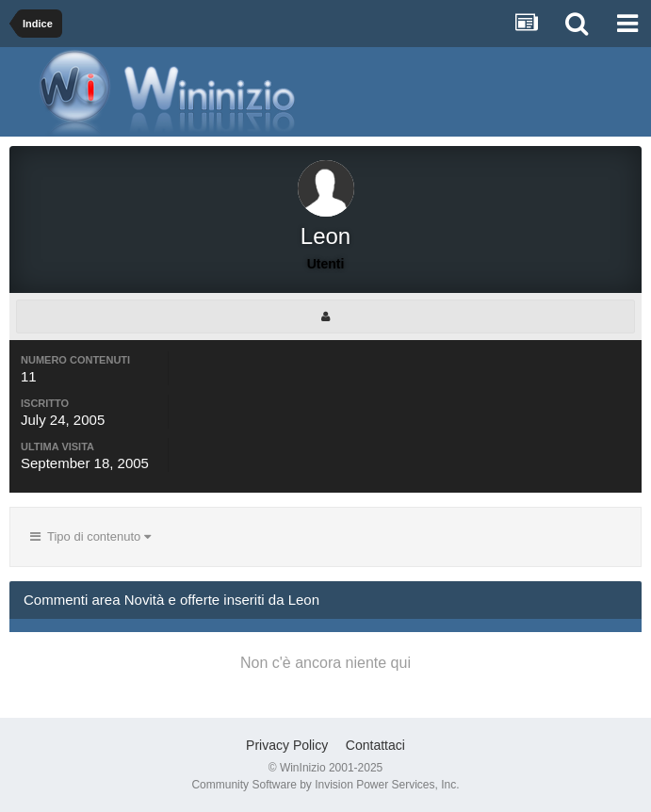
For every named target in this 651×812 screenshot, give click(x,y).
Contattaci (375, 745)
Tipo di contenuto (90, 536)
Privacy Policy (287, 745)
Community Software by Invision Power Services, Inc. (325, 785)
